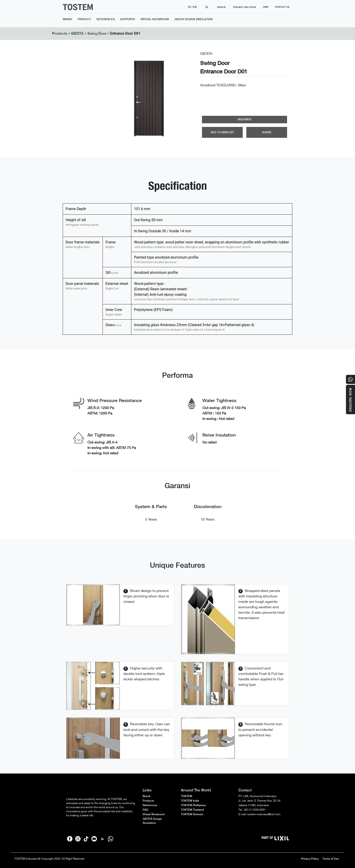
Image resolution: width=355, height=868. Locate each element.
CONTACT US (282, 7)
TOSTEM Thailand (192, 810)
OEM (265, 7)
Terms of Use (331, 859)
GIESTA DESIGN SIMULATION (193, 19)
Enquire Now (350, 400)
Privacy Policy (310, 859)
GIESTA (77, 33)
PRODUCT (84, 19)
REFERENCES (106, 19)
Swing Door (97, 33)
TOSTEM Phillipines (193, 805)
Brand (146, 796)
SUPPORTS (128, 19)
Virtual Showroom (154, 814)
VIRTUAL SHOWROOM (155, 19)
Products (60, 33)
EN (195, 7)
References (150, 805)
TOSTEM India (190, 801)
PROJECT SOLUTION (245, 7)
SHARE (267, 132)
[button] (111, 98)
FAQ (145, 810)
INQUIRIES (245, 119)
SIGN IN (221, 7)
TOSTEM (187, 796)
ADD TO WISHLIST (222, 132)
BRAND (67, 19)
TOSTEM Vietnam (192, 814)
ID (190, 7)
